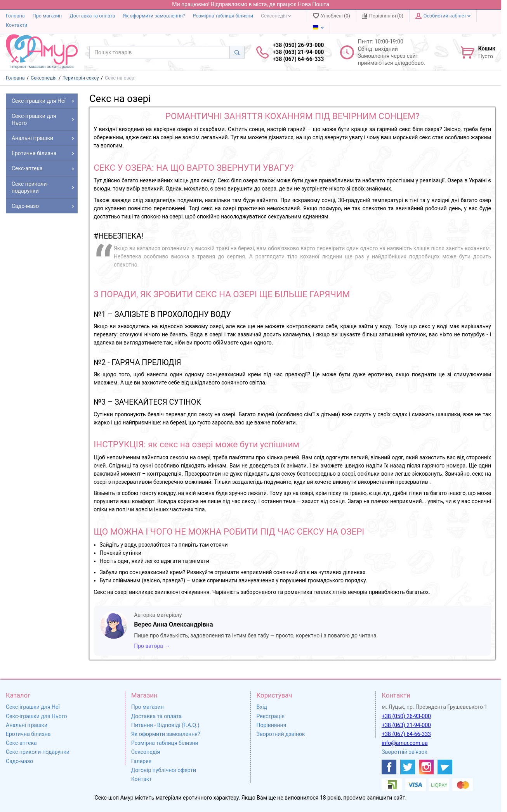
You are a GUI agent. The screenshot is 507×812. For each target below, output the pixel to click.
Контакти (16, 25)
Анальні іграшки (27, 725)
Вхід (262, 707)
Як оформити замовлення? (154, 16)
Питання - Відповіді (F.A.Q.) (165, 725)
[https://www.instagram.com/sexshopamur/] (426, 767)
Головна (15, 16)
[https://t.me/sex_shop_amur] (445, 767)
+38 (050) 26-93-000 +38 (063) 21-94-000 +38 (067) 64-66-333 (298, 52)
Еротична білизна (28, 734)
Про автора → (152, 646)
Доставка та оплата (92, 16)
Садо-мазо (19, 761)
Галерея (141, 761)
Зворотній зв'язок (405, 752)
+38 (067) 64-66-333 (406, 734)
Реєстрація (271, 716)
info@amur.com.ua (405, 743)
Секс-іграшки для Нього (36, 716)
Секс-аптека (21, 743)
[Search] (237, 52)
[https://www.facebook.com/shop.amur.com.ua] (389, 767)
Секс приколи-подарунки (38, 752)
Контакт (142, 779)
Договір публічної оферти (164, 770)
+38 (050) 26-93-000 (406, 716)
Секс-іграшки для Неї (33, 707)
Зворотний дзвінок (281, 734)
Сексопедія (276, 16)
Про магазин (47, 16)
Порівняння (272, 725)
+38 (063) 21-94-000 (406, 725)
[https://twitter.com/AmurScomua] (408, 767)
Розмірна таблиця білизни (223, 16)
